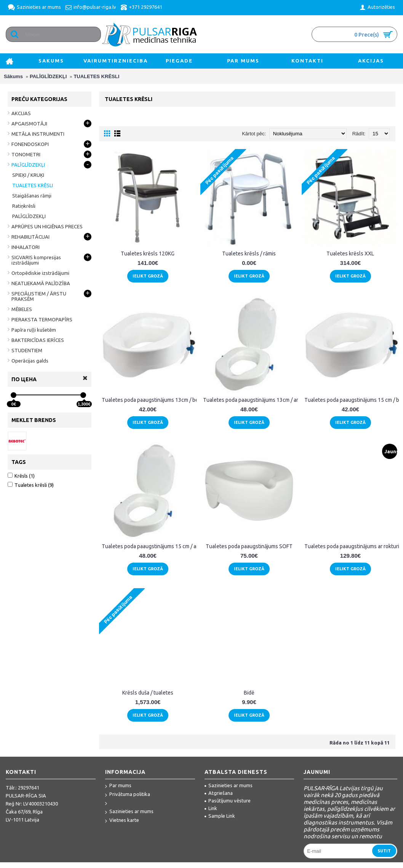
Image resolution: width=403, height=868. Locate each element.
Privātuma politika (128, 795)
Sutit (384, 851)
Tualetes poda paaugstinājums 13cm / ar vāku (250, 400)
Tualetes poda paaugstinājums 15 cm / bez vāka (352, 400)
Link (211, 808)
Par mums (118, 786)
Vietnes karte (122, 821)
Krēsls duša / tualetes (148, 693)
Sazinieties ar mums (129, 812)
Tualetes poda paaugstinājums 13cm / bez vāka (149, 400)
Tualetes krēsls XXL (350, 254)
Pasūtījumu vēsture (228, 801)
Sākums (13, 76)
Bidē (249, 693)
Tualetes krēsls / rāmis (249, 254)
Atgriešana (219, 793)
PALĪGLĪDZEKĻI (48, 76)
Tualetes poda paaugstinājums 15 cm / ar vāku (149, 546)
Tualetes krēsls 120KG (148, 254)
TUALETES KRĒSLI (96, 76)
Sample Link (220, 816)
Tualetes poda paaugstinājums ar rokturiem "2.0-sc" (352, 546)
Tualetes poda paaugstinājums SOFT (249, 546)
